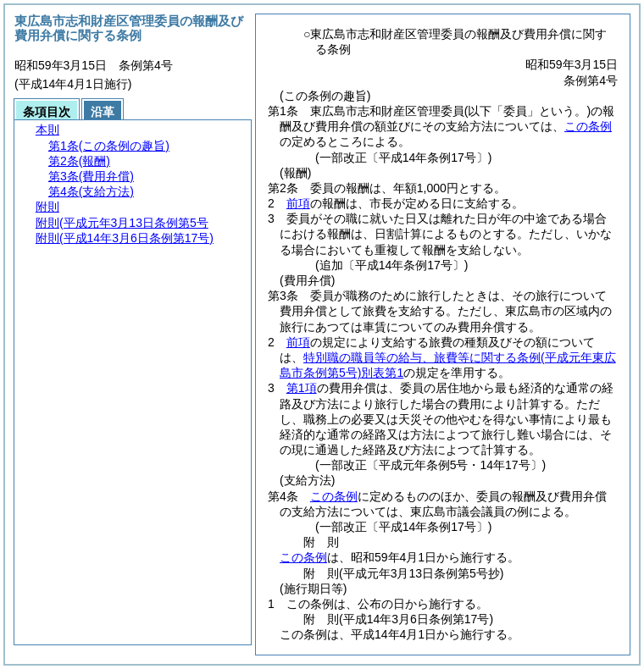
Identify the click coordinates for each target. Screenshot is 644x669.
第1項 (302, 388)
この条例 (588, 126)
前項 (298, 203)
